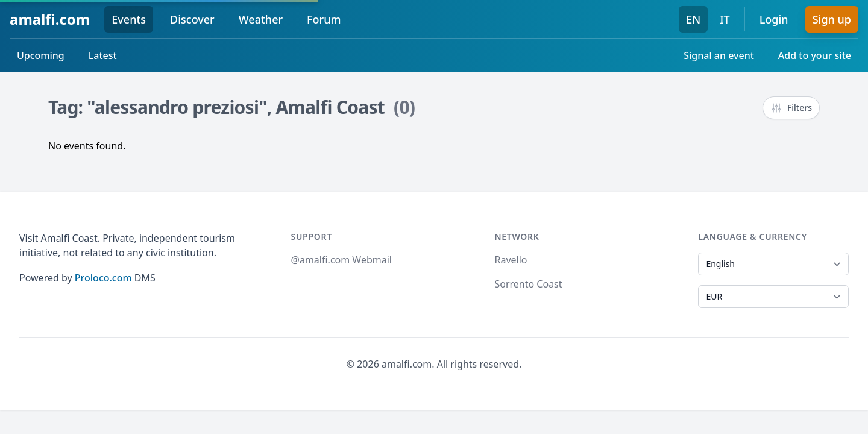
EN (693, 19)
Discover (192, 19)
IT (725, 19)
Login (774, 19)
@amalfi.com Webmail (341, 260)
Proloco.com (103, 278)
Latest (103, 55)
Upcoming (41, 55)
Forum (324, 19)
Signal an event (719, 55)
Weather (261, 19)
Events (129, 19)
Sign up (832, 19)
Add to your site (815, 55)
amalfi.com (50, 19)
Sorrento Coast (528, 284)
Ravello (511, 260)
